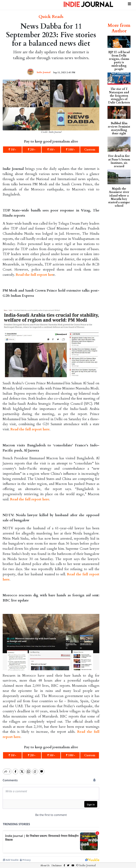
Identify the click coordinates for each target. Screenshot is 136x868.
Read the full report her (34, 275)
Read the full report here (30, 429)
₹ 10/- (12, 150)
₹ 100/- (70, 150)
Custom (90, 150)
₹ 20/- (32, 150)
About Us (45, 862)
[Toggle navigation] (129, 3)
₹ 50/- (51, 150)
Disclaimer (57, 862)
